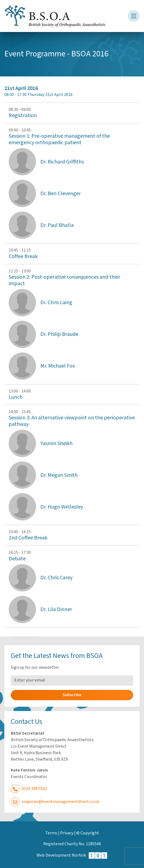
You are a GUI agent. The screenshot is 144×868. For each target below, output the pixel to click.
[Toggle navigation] (134, 16)
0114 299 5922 (29, 789)
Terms (51, 833)
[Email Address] (72, 680)
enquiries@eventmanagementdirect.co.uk (55, 802)
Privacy (67, 833)
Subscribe (72, 695)
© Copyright (88, 833)
